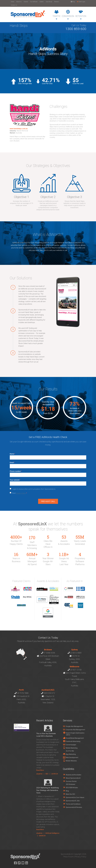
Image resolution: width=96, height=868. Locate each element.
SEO (47, 774)
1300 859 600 (76, 29)
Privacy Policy (21, 493)
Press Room (68, 857)
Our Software (34, 2)
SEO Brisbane (71, 784)
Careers (42, 2)
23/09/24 (55, 774)
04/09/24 (42, 836)
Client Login (81, 2)
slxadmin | (41, 774)
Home (12, 2)
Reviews (57, 2)
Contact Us (14, 5)
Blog (73, 2)
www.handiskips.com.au (19, 129)
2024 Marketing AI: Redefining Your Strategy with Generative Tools (48, 790)
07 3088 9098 (49, 653)
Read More (40, 770)
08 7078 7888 (23, 693)
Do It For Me (70, 751)
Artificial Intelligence (52, 833)
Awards (26, 2)
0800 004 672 (49, 693)
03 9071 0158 (76, 670)
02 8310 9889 (76, 653)
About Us (19, 2)
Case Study (49, 2)
